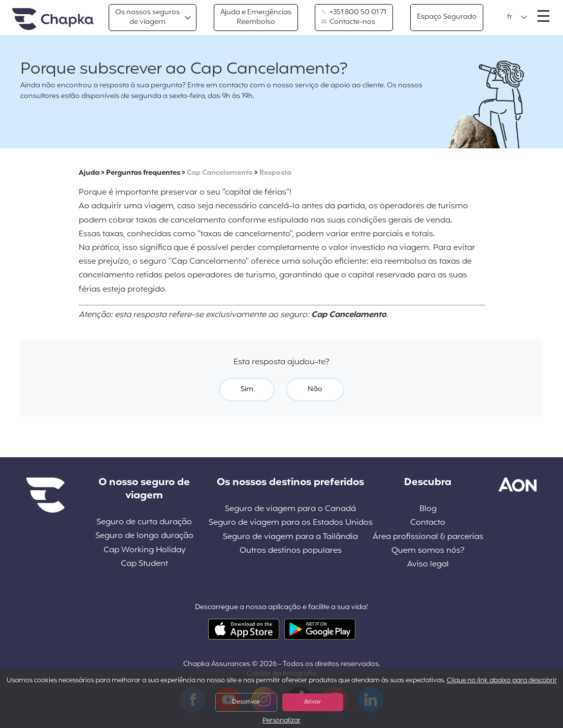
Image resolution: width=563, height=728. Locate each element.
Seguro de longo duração (144, 536)
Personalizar (281, 721)
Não (315, 389)
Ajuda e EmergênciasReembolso (256, 17)
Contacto (428, 523)
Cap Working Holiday (144, 550)
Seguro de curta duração (144, 523)
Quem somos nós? (428, 551)
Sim (247, 389)
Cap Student (144, 564)
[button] (517, 17)
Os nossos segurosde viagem (147, 17)
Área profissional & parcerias (428, 537)
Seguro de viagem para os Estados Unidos (291, 523)
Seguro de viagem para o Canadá (290, 509)
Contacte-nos (348, 22)
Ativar (312, 702)
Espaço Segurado (447, 17)
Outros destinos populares (291, 551)
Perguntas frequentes (143, 173)
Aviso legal (428, 565)
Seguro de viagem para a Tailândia (290, 537)
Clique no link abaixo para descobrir (502, 681)
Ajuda (89, 173)
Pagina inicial (53, 20)
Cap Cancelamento (220, 173)
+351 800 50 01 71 (354, 13)
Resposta (275, 173)
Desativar (246, 702)
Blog (428, 509)
